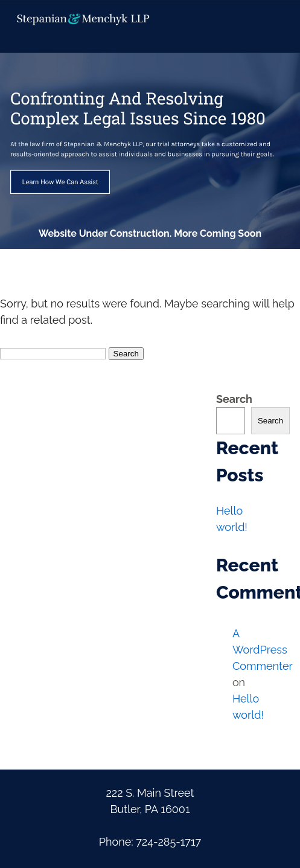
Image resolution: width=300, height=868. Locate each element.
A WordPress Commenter (262, 650)
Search (234, 399)
